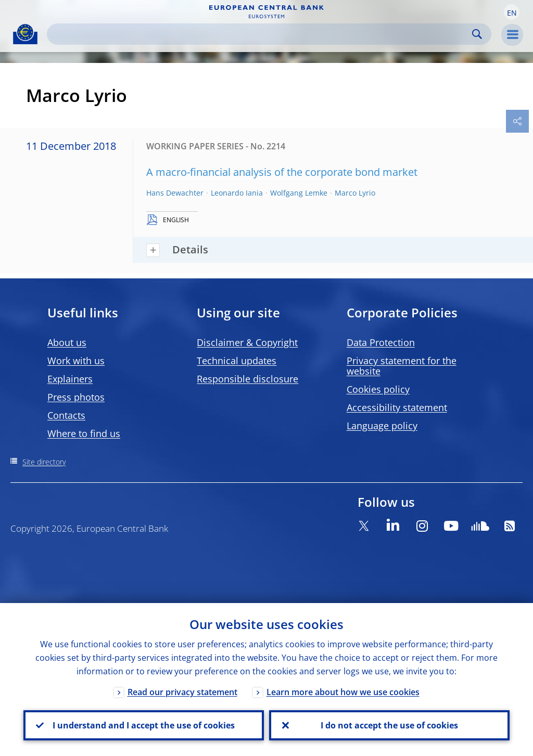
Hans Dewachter (175, 193)
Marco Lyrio (355, 193)
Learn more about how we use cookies (343, 692)
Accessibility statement (397, 407)
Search (477, 34)
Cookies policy (378, 389)
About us (67, 342)
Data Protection (381, 342)
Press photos (76, 397)
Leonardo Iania (237, 193)
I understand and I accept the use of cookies (144, 725)
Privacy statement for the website (402, 366)
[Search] (261, 34)
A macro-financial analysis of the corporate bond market (282, 172)
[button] (512, 12)
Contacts (66, 415)
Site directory (44, 462)
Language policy (382, 426)
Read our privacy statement (182, 692)
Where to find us (84, 433)
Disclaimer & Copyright (247, 342)
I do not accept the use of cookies (389, 725)
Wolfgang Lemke (299, 193)
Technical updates (237, 361)
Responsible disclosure (248, 379)
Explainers (70, 379)
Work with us (76, 361)
